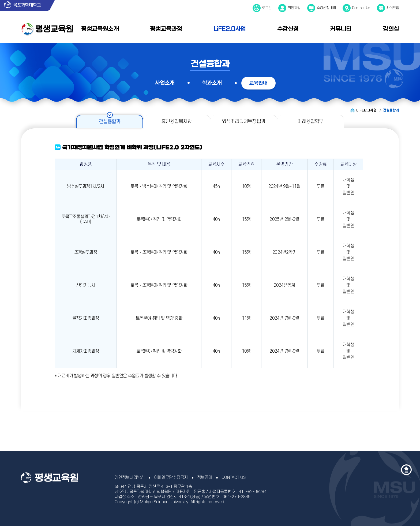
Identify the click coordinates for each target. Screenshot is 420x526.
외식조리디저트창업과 (243, 122)
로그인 (267, 8)
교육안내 (258, 83)
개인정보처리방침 (130, 477)
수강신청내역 (326, 8)
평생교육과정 (166, 29)
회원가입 (294, 8)
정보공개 (205, 477)
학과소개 (212, 83)
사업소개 (165, 83)
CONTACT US (234, 477)
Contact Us (361, 8)
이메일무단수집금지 (171, 477)
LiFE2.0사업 (230, 29)
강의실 (391, 29)
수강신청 (288, 29)
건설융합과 (110, 122)
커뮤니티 (341, 29)
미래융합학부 (310, 122)
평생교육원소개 (100, 29)
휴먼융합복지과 (176, 122)
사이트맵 (393, 8)
